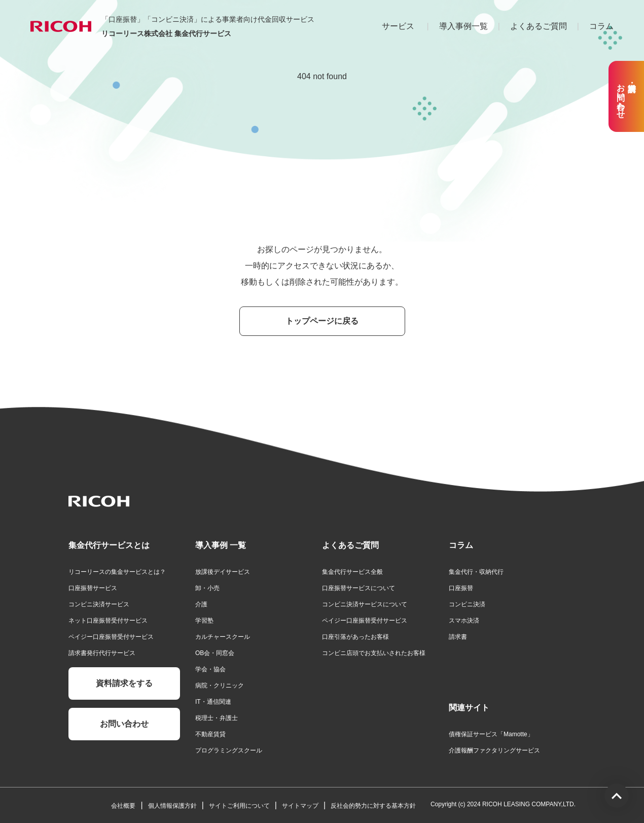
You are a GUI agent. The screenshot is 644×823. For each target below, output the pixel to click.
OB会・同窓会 (215, 653)
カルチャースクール (223, 637)
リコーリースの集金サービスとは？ (117, 572)
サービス (398, 26)
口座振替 (461, 588)
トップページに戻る (322, 321)
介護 (201, 604)
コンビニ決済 (467, 604)
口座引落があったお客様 (355, 637)
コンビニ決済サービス (99, 604)
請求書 (458, 637)
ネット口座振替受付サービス (108, 621)
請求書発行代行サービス (102, 653)
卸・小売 (207, 588)
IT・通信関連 (213, 702)
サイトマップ (300, 806)
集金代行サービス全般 (352, 572)
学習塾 (204, 621)
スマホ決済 (464, 621)
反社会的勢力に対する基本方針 (373, 806)
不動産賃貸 (210, 734)
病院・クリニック (220, 685)
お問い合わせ (124, 724)
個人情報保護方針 (172, 806)
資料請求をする (124, 683)
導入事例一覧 (463, 26)
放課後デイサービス (223, 572)
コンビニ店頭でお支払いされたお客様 (374, 653)
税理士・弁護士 (217, 718)
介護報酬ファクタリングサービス (494, 750)
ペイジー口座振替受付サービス (111, 637)
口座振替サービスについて (359, 588)
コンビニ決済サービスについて (365, 604)
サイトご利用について (239, 806)
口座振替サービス (93, 588)
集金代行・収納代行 (476, 572)
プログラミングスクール (229, 750)
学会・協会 (210, 669)
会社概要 (123, 806)
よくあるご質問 (539, 26)
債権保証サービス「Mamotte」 (491, 734)
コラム (601, 26)
